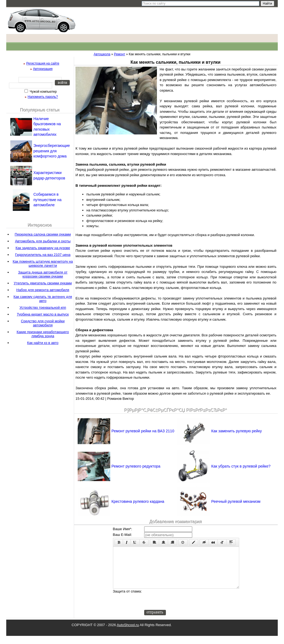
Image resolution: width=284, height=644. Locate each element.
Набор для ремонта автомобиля (43, 290)
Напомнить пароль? (43, 97)
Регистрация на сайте (43, 63)
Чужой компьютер (43, 92)
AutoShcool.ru (128, 633)
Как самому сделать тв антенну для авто (43, 299)
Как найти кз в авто (43, 343)
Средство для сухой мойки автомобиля (43, 323)
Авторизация (43, 69)
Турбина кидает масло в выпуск (43, 314)
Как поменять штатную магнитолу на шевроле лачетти (43, 263)
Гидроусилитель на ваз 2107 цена (43, 255)
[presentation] (185, 607)
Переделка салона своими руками (43, 234)
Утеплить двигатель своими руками (43, 283)
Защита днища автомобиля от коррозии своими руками (43, 274)
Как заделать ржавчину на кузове (43, 248)
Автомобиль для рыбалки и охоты (43, 241)
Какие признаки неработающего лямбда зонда (43, 334)
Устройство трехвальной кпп (43, 307)
